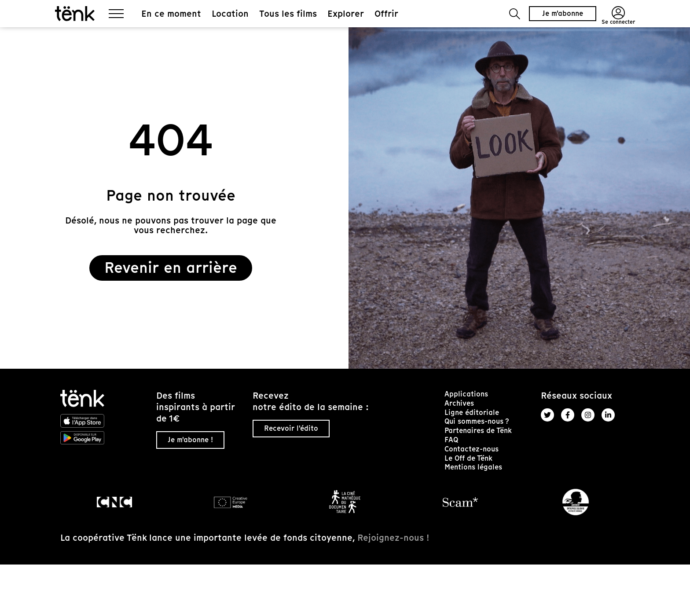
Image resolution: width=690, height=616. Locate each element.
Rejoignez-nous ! (393, 538)
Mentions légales (473, 467)
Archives (459, 403)
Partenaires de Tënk (478, 431)
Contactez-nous (472, 449)
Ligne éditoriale (472, 412)
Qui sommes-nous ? (477, 421)
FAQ (451, 440)
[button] (515, 14)
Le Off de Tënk (468, 458)
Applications (466, 394)
